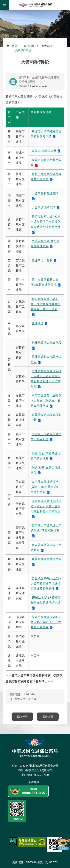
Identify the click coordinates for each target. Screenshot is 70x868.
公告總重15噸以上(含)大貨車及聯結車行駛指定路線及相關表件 (46, 583)
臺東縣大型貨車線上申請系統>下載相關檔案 (46, 528)
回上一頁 (22, 717)
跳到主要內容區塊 (2, 2)
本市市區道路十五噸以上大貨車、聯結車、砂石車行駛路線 (46, 400)
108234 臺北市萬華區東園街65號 (39, 766)
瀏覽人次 (43, 862)
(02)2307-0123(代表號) (39, 770)
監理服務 (29, 46)
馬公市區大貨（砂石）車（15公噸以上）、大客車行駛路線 (46, 622)
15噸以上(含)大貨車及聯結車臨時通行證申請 (46, 600)
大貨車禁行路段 (22, 50)
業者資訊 (47, 46)
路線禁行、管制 (42, 260)
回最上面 (48, 717)
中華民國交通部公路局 (35, 5)
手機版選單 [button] (5, 5)
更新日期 (18, 862)
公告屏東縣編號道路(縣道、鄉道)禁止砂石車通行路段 (45, 487)
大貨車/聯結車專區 (44, 151)
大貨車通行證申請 (43, 208)
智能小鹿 (63, 843)
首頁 (14, 46)
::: (2, 11)
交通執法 (38, 323)
